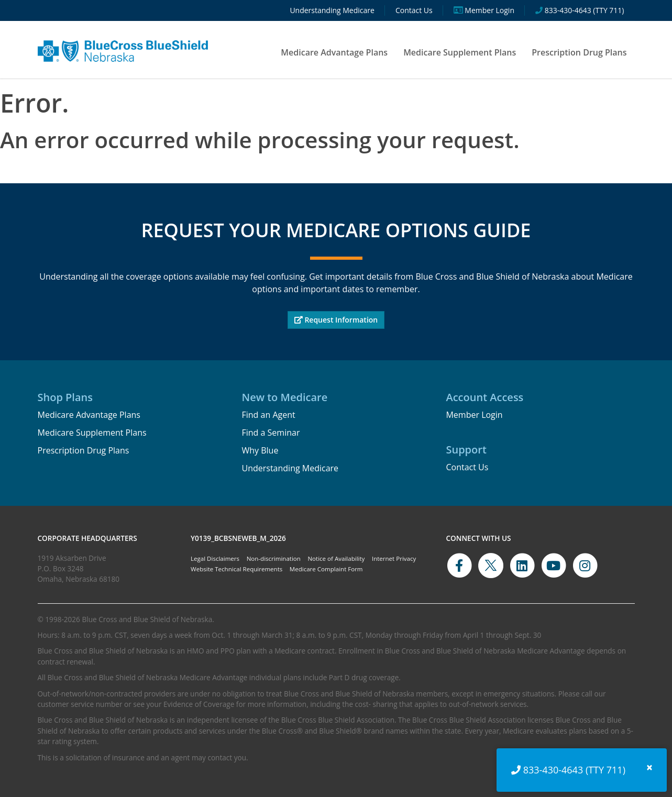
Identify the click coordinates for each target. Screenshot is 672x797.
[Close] (649, 767)
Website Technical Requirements (236, 569)
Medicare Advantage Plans (334, 52)
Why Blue (260, 450)
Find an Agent (268, 415)
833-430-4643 (553, 770)
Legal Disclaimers (215, 558)
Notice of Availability (336, 558)
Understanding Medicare (290, 468)
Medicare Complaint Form (326, 569)
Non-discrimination (274, 558)
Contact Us (467, 467)
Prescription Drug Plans (579, 52)
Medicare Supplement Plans (460, 52)
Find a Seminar (271, 433)
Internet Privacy (394, 558)
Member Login (474, 415)
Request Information (336, 320)
